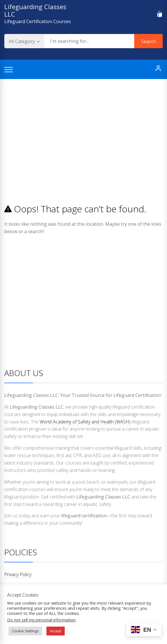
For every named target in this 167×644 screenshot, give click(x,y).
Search (149, 41)
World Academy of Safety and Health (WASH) (85, 422)
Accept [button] (56, 631)
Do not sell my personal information (41, 620)
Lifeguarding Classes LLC (35, 10)
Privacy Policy (18, 574)
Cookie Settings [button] (25, 631)
